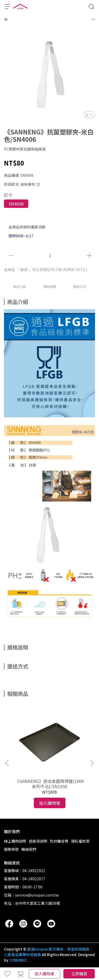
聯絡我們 (29, 849)
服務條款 (11, 849)
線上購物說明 (15, 841)
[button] (92, 763)
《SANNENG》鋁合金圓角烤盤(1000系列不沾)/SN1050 (49, 784)
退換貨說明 (38, 841)
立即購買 (79, 974)
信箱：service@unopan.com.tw (31, 895)
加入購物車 (44, 974)
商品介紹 (19, 286)
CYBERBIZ (18, 960)
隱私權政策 (80, 841)
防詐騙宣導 (59, 841)
